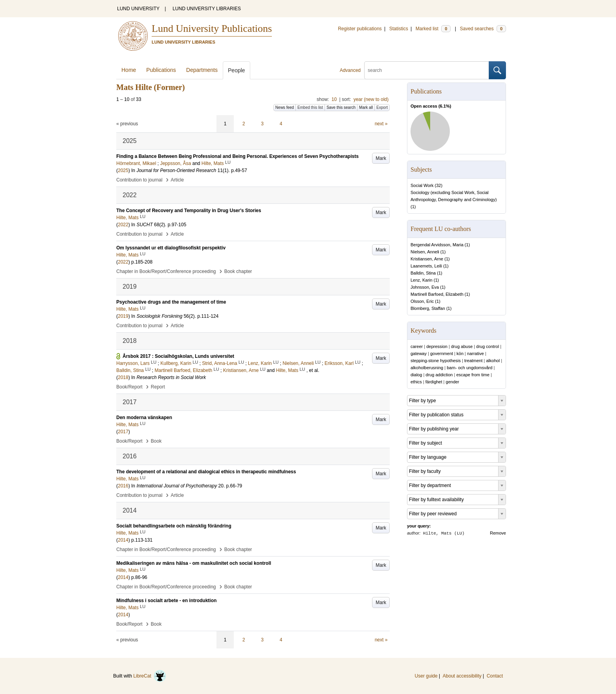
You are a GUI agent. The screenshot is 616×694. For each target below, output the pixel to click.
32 (438, 185)
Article (177, 180)
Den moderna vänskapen (144, 417)
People (236, 70)
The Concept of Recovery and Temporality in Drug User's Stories (189, 211)
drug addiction (439, 375)
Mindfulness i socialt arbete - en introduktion (166, 601)
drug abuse (462, 346)
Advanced (350, 70)
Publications (161, 70)
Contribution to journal (139, 180)
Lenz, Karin (422, 280)
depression (437, 346)
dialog (416, 375)
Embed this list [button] (310, 107)
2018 (123, 377)
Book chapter (238, 271)
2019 (123, 316)
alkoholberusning (427, 368)
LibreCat (150, 676)
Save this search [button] (341, 107)
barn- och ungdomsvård (469, 368)
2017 (123, 432)
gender (453, 382)
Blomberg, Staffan (428, 308)
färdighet (434, 382)
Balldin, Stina (423, 273)
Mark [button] (381, 158)
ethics (416, 382)
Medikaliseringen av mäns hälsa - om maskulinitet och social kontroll (194, 563)
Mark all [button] (366, 107)
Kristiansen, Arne (427, 259)
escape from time (473, 375)
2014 (123, 540)
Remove (498, 533)
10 (334, 99)
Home (129, 70)
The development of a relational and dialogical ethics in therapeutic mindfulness (206, 472)
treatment (473, 361)
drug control (488, 346)
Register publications (360, 29)
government (442, 353)
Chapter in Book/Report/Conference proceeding (166, 271)
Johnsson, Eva (425, 287)
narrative (476, 353)
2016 (123, 486)
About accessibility (462, 676)
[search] (427, 70)
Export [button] (382, 107)
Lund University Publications (212, 28)
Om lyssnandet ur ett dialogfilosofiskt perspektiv (171, 248)
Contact (495, 676)
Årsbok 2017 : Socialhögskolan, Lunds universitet (178, 356)
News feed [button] (285, 107)
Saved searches (483, 29)
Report (158, 387)
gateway (419, 353)
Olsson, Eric (422, 301)
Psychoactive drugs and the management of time (171, 302)
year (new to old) (371, 99)
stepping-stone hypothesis (436, 361)
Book (156, 441)
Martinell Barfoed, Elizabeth (437, 294)
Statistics (399, 29)
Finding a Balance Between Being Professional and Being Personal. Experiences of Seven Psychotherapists (237, 156)
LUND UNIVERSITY (138, 9)
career (417, 346)
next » (381, 124)
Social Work (422, 185)
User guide (426, 676)
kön (460, 353)
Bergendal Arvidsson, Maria (437, 245)
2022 (123, 225)
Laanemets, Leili (426, 266)
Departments (202, 70)
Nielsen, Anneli (425, 252)
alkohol (493, 361)
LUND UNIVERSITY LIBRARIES (207, 9)
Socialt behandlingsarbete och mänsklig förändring (174, 526)
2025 (123, 170)
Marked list (433, 29)
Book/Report (129, 387)
